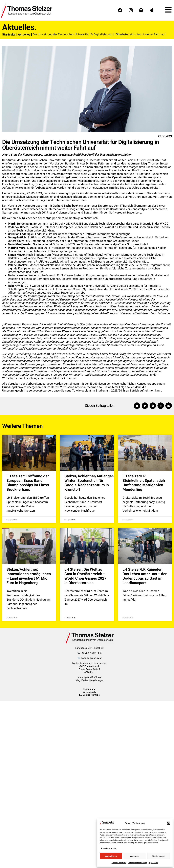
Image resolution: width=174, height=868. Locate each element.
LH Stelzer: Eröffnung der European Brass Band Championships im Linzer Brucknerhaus (28, 483)
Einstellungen (158, 856)
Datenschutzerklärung (138, 863)
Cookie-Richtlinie (119, 863)
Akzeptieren (111, 856)
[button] (168, 823)
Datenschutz (89, 692)
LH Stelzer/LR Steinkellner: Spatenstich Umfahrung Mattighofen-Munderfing (144, 483)
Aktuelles (24, 35)
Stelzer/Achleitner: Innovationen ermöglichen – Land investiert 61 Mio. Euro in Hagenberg (29, 576)
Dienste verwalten (109, 848)
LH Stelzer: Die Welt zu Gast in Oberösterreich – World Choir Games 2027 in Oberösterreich (85, 576)
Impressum (153, 863)
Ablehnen (135, 856)
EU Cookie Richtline (90, 695)
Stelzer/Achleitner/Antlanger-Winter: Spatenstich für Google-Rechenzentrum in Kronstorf (89, 483)
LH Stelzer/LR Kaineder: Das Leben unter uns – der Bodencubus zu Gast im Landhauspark (145, 576)
